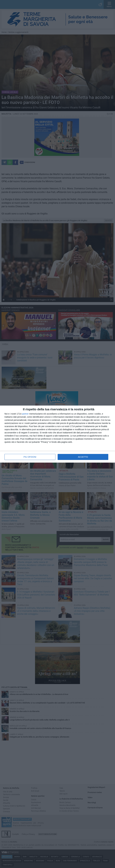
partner (25, 414)
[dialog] (57, 434)
